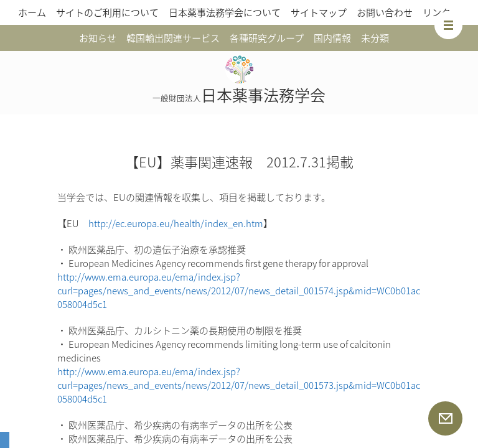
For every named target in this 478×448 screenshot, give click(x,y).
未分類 (375, 38)
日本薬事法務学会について (225, 12)
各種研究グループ (267, 38)
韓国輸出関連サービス (173, 38)
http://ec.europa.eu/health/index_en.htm (176, 223)
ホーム (32, 12)
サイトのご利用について (107, 12)
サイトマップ (319, 12)
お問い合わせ (385, 12)
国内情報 (332, 38)
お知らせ (98, 38)
